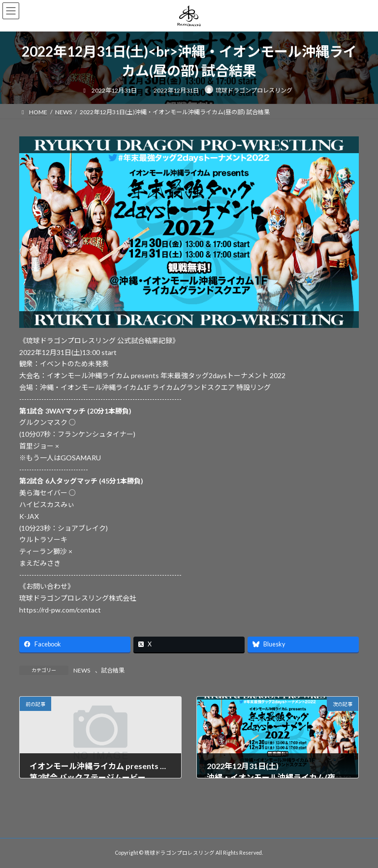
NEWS (82, 670)
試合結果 (113, 670)
